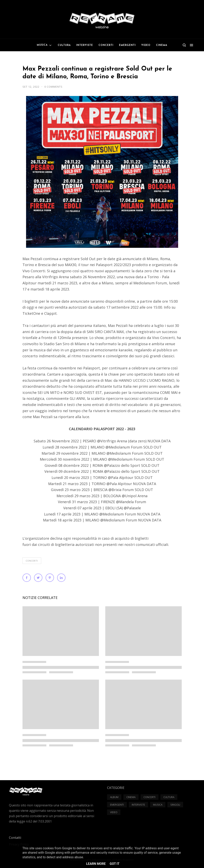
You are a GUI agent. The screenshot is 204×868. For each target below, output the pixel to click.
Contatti (15, 838)
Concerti (32, 561)
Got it (115, 864)
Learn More (96, 864)
